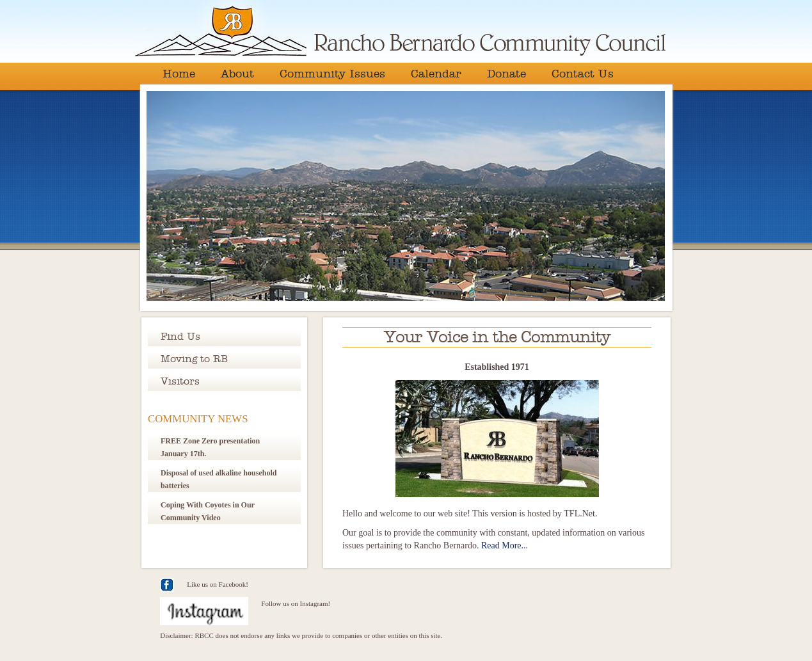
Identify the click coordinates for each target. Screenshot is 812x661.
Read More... (505, 546)
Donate (506, 74)
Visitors (180, 381)
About (237, 74)
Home (179, 74)
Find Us (180, 337)
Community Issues (332, 74)
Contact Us (583, 74)
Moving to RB (194, 359)
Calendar (436, 74)
